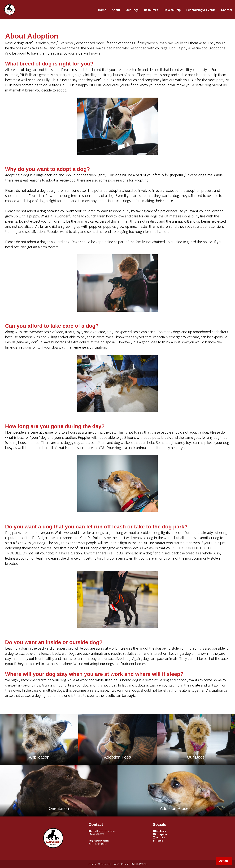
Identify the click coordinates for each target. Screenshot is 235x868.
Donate (224, 861)
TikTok (158, 841)
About (116, 10)
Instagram (160, 834)
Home (102, 10)
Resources (151, 10)
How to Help (172, 10)
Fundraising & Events (201, 10)
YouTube (159, 837)
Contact (227, 10)
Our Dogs (132, 10)
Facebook (159, 831)
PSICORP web (139, 864)
